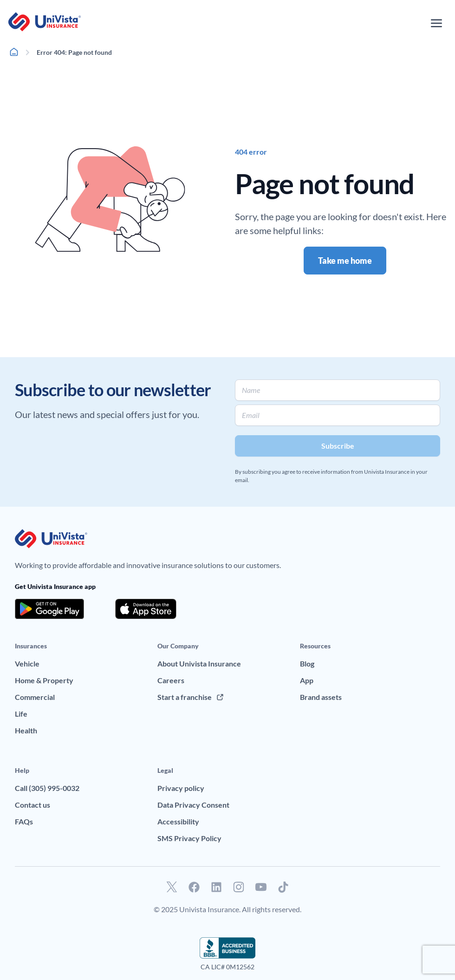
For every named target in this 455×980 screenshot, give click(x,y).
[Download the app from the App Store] (146, 609)
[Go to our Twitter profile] (172, 887)
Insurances (31, 646)
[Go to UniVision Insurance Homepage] (45, 22)
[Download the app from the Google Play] (49, 609)
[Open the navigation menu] (436, 23)
